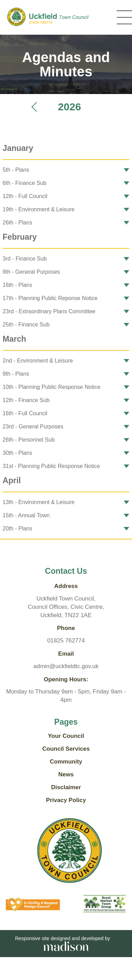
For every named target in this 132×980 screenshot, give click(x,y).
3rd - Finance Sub (25, 259)
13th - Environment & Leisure (39, 502)
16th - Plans (17, 285)
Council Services (66, 749)
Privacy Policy (66, 800)
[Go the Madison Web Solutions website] (66, 946)
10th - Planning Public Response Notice (52, 387)
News (66, 774)
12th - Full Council (25, 196)
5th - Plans (16, 170)
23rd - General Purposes (33, 427)
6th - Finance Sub (25, 183)
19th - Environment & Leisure (39, 209)
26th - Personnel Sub (29, 440)
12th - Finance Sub (26, 400)
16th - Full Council (25, 413)
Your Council (66, 736)
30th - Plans (17, 453)
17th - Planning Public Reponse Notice (50, 298)
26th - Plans (17, 223)
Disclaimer (66, 787)
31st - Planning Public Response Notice (51, 466)
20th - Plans (17, 529)
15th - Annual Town (26, 515)
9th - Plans (16, 374)
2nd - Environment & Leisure (38, 361)
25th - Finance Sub (26, 325)
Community (66, 762)
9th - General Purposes (31, 272)
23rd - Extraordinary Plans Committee (49, 311)
